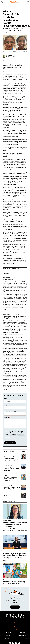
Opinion (15, 627)
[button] (12, 60)
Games (8, 637)
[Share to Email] (10, 60)
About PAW (22, 632)
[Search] (27, 2)
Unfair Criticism (8, 280)
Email (5, 405)
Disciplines (15, 623)
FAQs (22, 637)
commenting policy (9, 434)
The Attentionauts (9, 496)
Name (5, 399)
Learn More (15, 607)
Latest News (15, 621)
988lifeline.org (8, 69)
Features (6, 494)
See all (24, 452)
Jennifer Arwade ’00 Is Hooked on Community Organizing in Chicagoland (11, 458)
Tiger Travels (8, 632)
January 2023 (13, 266)
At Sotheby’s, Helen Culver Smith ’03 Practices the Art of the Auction (11, 469)
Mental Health (7, 269)
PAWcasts (8, 636)
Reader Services (22, 636)
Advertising (22, 634)
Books (8, 634)
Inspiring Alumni (8, 455)
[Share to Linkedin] (8, 60)
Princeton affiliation (10, 411)
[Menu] (3, 2)
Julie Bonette (10, 55)
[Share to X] (6, 60)
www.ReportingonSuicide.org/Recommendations (14, 354)
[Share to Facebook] (4, 60)
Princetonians (8, 465)
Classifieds (8, 639)
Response (6, 418)
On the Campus (6, 9)
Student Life (15, 269)
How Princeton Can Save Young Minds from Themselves (10, 479)
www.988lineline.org (7, 379)
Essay (5, 475)
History (15, 629)
